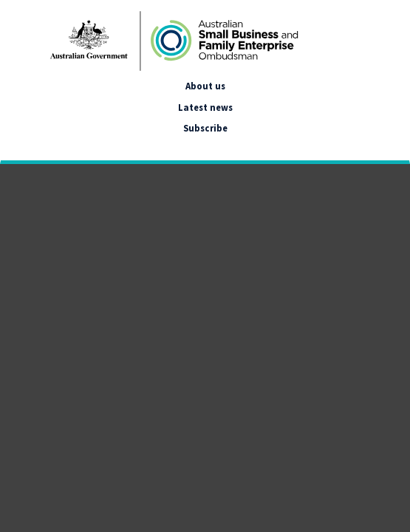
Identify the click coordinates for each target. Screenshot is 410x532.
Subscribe (205, 128)
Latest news (205, 107)
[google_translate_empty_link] (14, 146)
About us (205, 86)
